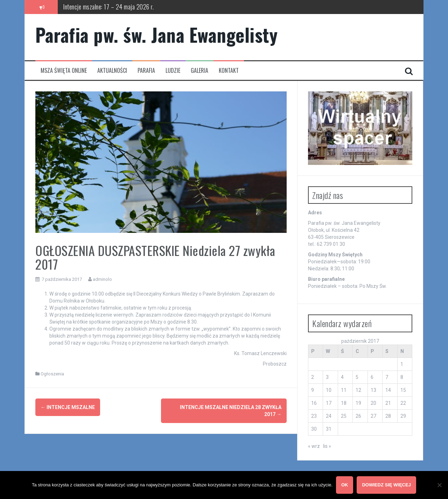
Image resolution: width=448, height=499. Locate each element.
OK (345, 485)
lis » (327, 446)
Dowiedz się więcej (387, 485)
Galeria (199, 71)
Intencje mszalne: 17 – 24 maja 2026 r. (108, 7)
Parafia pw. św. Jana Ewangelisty (156, 34)
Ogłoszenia (52, 374)
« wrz (314, 446)
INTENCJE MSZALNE (68, 407)
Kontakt (229, 71)
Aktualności (112, 71)
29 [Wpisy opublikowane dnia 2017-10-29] (403, 416)
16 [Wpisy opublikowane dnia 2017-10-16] (314, 403)
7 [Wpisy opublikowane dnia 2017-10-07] (387, 377)
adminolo (102, 279)
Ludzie (173, 71)
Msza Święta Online (64, 71)
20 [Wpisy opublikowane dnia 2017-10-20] (373, 403)
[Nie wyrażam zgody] (439, 485)
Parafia (146, 71)
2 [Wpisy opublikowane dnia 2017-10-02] (313, 377)
